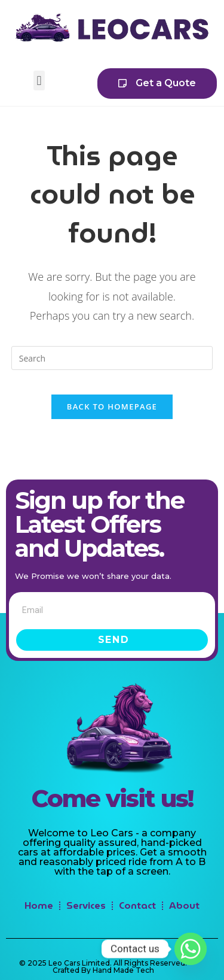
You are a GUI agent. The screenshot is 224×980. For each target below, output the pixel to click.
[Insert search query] (112, 358)
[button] (39, 81)
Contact (137, 905)
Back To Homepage (112, 406)
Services (86, 905)
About (184, 905)
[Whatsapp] (191, 949)
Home (39, 905)
